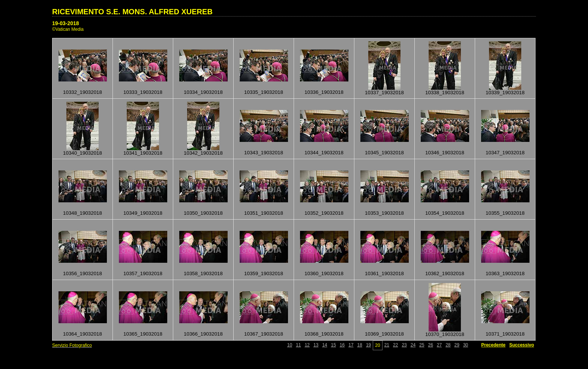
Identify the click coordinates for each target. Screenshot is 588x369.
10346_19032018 (445, 153)
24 (413, 345)
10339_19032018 (505, 93)
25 (422, 345)
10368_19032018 (324, 334)
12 (307, 345)
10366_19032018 (203, 334)
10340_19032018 (82, 153)
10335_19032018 (264, 92)
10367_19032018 (264, 334)
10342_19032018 (203, 153)
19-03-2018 (66, 23)
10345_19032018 (384, 153)
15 (334, 345)
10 (290, 345)
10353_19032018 (384, 213)
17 (351, 345)
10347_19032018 (505, 153)
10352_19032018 (324, 213)
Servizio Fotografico (72, 345)
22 (395, 345)
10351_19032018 (264, 213)
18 (360, 345)
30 (466, 345)
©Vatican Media (68, 29)
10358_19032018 (203, 273)
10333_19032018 (143, 92)
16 (342, 345)
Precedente (493, 345)
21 (387, 345)
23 (404, 345)
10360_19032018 (324, 273)
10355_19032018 (505, 213)
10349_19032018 (143, 213)
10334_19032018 (203, 92)
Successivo (522, 345)
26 (430, 345)
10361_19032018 (384, 273)
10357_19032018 (143, 273)
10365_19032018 (143, 334)
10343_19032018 (264, 153)
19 (368, 345)
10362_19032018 (445, 273)
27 (439, 345)
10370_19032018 (445, 334)
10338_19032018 (445, 93)
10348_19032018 (82, 213)
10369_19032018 (384, 334)
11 (298, 345)
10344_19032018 (324, 153)
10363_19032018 (505, 273)
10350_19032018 (203, 213)
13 (316, 345)
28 (448, 345)
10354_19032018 (445, 213)
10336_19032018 (324, 92)
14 (325, 345)
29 (457, 345)
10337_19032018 (384, 93)
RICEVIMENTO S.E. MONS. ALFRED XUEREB (132, 12)
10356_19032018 (82, 273)
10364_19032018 (82, 334)
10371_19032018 (505, 334)
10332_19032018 (82, 92)
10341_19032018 (143, 153)
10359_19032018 (264, 273)
